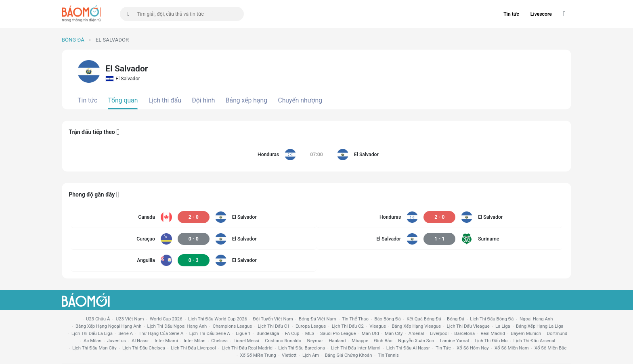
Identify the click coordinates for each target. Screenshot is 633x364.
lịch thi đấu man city (94, 348)
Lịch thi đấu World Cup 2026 (218, 319)
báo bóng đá (387, 319)
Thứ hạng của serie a (161, 333)
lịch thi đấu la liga (92, 333)
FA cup (292, 333)
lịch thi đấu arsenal (534, 341)
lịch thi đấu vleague (468, 326)
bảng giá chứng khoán (349, 355)
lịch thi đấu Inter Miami (356, 348)
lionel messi (246, 341)
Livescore (541, 14)
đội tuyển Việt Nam (273, 319)
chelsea (219, 341)
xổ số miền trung (258, 355)
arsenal (416, 333)
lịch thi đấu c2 (348, 326)
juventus (117, 341)
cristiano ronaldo (283, 341)
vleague (378, 326)
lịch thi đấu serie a (210, 333)
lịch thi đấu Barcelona (302, 348)
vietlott (289, 355)
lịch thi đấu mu (491, 341)
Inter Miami (166, 341)
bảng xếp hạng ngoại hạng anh (108, 326)
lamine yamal (455, 341)
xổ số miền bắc (550, 348)
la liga (503, 326)
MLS (310, 333)
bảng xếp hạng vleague (416, 326)
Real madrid (493, 333)
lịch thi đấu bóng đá (492, 319)
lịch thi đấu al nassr (408, 348)
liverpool (439, 333)
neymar (315, 341)
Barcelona (464, 333)
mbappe (360, 341)
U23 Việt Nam (130, 319)
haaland (337, 341)
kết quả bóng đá (424, 319)
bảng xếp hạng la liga (540, 326)
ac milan (92, 341)
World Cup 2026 (166, 319)
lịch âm (311, 355)
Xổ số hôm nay (473, 348)
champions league (232, 326)
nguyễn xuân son (416, 341)
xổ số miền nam (512, 348)
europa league (311, 326)
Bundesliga (268, 333)
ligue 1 (243, 333)
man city (394, 333)
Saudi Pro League (338, 333)
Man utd (370, 333)
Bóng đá (73, 40)
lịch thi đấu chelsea (144, 348)
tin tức (443, 348)
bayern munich (526, 333)
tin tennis (388, 355)
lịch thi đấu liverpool (193, 348)
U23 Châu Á (98, 319)
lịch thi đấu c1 (274, 326)
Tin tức (511, 14)
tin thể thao (355, 319)
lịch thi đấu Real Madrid (247, 348)
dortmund (557, 333)
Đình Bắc (383, 341)
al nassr (140, 341)
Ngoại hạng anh (536, 319)
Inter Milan (195, 341)
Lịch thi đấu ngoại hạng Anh (177, 326)
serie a (126, 333)
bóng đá (456, 319)
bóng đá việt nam (318, 319)
